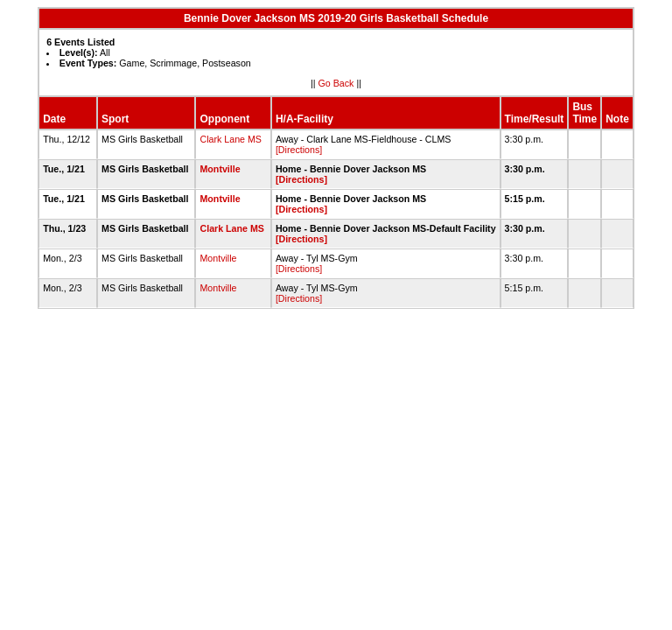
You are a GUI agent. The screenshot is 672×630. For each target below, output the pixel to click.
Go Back (336, 83)
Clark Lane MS (230, 139)
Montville (220, 169)
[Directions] (299, 150)
